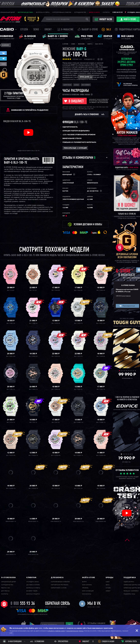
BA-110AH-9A (78, 290)
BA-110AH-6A (56, 290)
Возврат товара (32, 591)
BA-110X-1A (33, 422)
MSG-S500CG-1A (78, 521)
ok (69, 624)
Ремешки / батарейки (131, 591)
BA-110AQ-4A (101, 290)
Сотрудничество (80, 12)
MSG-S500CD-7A (56, 521)
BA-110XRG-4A (101, 455)
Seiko (36, 30)
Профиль (85, 588)
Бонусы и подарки (33, 594)
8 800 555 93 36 (118, 12)
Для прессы (5, 591)
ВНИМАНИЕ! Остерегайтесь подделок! (30, 110)
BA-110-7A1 (33, 290)
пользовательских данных (75, 631)
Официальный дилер (8, 12)
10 (135, 371)
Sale (109, 30)
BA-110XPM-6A (56, 455)
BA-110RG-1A (33, 389)
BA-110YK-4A (101, 488)
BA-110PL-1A (11, 389)
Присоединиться (129, 306)
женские (74, 49)
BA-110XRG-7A (11, 488)
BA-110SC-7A (101, 389)
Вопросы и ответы (43, 12)
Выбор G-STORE (90, 30)
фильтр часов (103, 19)
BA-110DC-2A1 (101, 323)
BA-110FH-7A (78, 356)
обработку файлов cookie (56, 631)
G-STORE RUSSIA (128, 285)
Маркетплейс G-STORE (59, 588)
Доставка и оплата (33, 585)
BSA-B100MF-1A (11, 521)
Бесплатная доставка (25, 12)
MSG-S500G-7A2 (33, 554)
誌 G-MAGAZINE (65, 30)
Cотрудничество (7, 585)
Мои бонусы (87, 594)
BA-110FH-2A (56, 356)
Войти (84, 582)
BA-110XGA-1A (33, 455)
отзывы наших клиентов (96, 624)
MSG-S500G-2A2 (101, 521)
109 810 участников (123, 296)
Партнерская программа (60, 585)
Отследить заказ (134, 12)
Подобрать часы (129, 594)
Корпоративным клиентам (62, 12)
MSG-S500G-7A (11, 554)
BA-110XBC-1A (78, 422)
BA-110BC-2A (11, 323)
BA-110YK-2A (56, 488)
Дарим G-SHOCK (94, 12)
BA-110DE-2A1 (33, 356)
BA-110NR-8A (101, 356)
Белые (76, 85)
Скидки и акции (108, 642)
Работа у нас (6, 588)
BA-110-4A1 (11, 290)
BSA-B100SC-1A (33, 521)
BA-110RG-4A (56, 389)
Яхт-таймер (86, 85)
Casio (7, 29)
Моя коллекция (88, 591)
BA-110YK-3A (78, 488)
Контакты (106, 12)
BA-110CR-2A (56, 323)
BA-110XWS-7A (33, 488)
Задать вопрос (129, 582)
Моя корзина (87, 585)
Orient (48, 30)
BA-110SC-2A (78, 389)
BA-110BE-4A (33, 323)
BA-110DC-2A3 (11, 356)
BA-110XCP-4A (11, 455)
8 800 (23, 604)
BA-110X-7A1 (56, 422)
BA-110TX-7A (11, 422)
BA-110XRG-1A (78, 455)
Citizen (24, 30)
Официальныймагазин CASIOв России (32, 19)
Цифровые (67, 85)
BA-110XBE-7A (101, 422)
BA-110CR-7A (78, 323)
